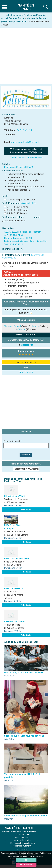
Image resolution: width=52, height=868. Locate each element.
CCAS (22, 835)
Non (12, 266)
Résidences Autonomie (22, 846)
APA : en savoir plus (14, 235)
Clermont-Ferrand (12, 326)
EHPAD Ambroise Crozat (17, 559)
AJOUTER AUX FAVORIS (26, 362)
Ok (26, 860)
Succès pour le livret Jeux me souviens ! (25, 736)
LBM (27, 838)
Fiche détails (26, 509)
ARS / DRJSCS (26, 373)
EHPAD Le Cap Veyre (15, 496)
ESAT (17, 838)
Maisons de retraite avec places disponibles (26, 241)
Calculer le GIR (28, 203)
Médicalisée (27, 345)
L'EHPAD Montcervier (15, 622)
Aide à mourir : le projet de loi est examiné (25, 816)
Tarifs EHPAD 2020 (14, 244)
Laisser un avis (26, 351)
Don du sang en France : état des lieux (24, 673)
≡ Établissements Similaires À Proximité (26, 15)
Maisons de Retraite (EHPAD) (19, 167)
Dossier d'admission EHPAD (18, 238)
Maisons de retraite (22, 840)
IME (23, 838)
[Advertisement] (26, 55)
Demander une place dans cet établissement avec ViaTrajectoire (26, 151)
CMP (28, 835)
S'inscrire (26, 455)
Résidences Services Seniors (22, 843)
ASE (16, 835)
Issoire (35, 326)
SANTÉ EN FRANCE (19, 828)
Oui (5, 266)
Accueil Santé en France (13, 18)
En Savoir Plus (26, 865)
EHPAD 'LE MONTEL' (14, 588)
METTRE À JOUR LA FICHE (26, 335)
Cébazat (21, 329)
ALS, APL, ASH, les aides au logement (23, 232)
